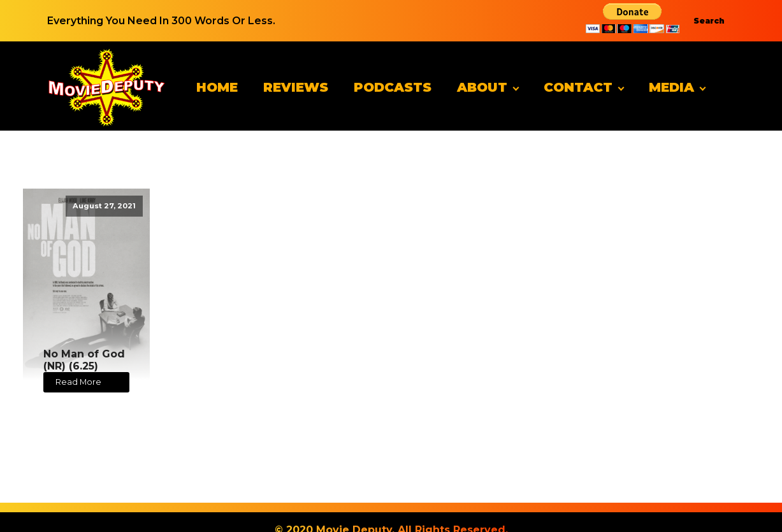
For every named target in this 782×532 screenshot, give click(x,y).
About (482, 87)
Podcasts (393, 87)
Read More (78, 382)
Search (709, 21)
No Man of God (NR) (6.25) (84, 360)
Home (217, 87)
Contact (578, 87)
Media (671, 87)
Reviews (296, 87)
